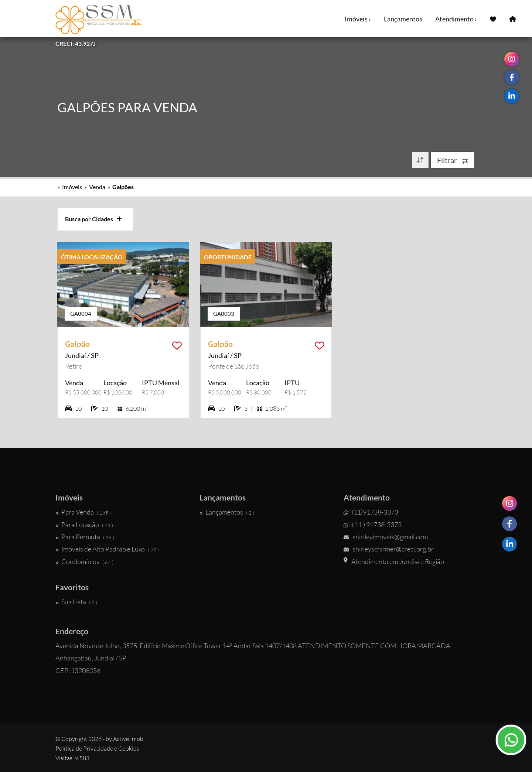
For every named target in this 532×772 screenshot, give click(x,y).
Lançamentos (403, 19)
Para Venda (83, 512)
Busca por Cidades (93, 219)
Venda (97, 187)
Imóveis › (358, 19)
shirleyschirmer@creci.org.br (389, 549)
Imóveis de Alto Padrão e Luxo (107, 549)
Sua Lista (76, 602)
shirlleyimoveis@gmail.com (386, 537)
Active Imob (128, 739)
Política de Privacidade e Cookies (97, 748)
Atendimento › (456, 19)
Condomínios (84, 561)
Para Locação (84, 525)
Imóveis (72, 187)
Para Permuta (85, 537)
